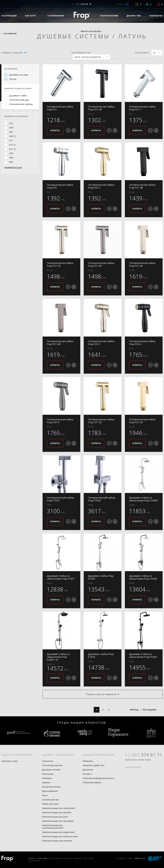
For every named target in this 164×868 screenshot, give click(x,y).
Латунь (13, 79)
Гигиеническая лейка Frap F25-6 (142, 343)
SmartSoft (140, 858)
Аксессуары (48, 774)
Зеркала (46, 782)
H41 (11, 123)
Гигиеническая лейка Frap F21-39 (101, 264)
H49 (11, 128)
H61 (11, 132)
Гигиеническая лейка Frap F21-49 (60, 343)
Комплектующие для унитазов (57, 841)
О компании (56, 16)
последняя (149, 710)
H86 (11, 158)
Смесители (47, 761)
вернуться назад (91, 31)
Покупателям (109, 16)
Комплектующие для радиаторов (58, 832)
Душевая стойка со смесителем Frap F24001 (144, 499)
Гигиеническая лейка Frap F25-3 (101, 186)
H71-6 (12, 145)
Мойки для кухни (50, 804)
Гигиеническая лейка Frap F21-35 (60, 264)
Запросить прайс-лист (94, 765)
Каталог (31, 16)
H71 (11, 140)
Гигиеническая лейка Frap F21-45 (142, 264)
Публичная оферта (92, 782)
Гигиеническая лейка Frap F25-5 (101, 343)
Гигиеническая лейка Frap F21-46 (142, 186)
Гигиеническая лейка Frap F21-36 (101, 108)
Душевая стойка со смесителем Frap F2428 (143, 577)
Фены (45, 795)
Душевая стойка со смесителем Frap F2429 (143, 655)
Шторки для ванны (51, 787)
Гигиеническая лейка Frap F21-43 (142, 421)
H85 (11, 153)
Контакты (87, 774)
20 (158, 53)
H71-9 (12, 149)
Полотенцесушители (52, 765)
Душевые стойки (18, 95)
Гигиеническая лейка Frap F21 (60, 108)
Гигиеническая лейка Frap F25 (60, 186)
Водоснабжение (50, 791)
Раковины (47, 778)
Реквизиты (88, 761)
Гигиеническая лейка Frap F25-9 (60, 421)
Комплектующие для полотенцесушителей (53, 827)
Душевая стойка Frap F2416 (101, 655)
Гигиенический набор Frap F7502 (102, 499)
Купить (55, 130)
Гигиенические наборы (21, 104)
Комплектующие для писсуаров (58, 821)
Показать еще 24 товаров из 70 (103, 694)
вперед (134, 710)
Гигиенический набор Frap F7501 (60, 499)
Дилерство (134, 16)
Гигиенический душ (19, 100)
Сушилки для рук (50, 800)
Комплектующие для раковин (57, 812)
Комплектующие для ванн (55, 817)
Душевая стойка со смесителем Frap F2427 (61, 577)
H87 (11, 162)
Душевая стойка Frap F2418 (101, 577)
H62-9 (12, 136)
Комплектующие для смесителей (58, 808)
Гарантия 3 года (9, 761)
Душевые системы (19, 75)
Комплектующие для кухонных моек (60, 836)
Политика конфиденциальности (98, 778)
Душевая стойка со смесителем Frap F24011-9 (58, 657)
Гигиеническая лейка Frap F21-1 (142, 108)
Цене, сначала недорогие (92, 57)
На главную (10, 34)
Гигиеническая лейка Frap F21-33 (101, 421)
